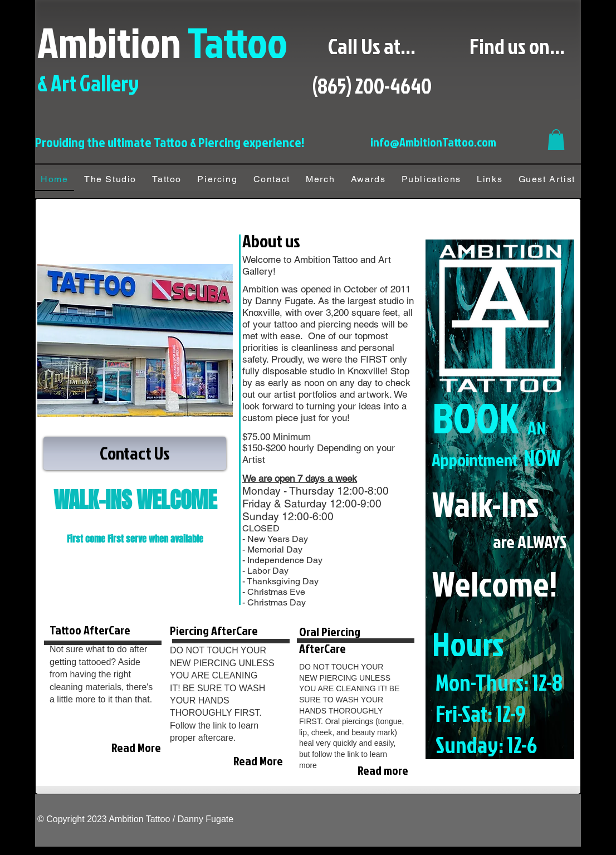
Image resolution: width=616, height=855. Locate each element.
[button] (556, 140)
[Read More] (135, 748)
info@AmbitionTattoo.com (433, 142)
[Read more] (374, 770)
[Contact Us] (135, 453)
